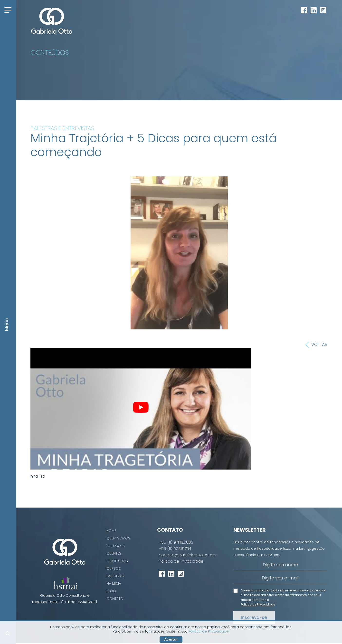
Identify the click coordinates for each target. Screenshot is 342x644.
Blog (111, 591)
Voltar (316, 345)
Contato (115, 599)
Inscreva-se (254, 617)
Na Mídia (114, 584)
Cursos (114, 568)
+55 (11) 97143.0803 (176, 542)
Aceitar (171, 639)
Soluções (116, 546)
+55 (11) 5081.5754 (175, 549)
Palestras (115, 576)
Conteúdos (117, 561)
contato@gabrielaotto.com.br (188, 555)
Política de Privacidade (181, 561)
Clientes (114, 553)
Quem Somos (118, 538)
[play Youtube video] (141, 407)
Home (111, 531)
